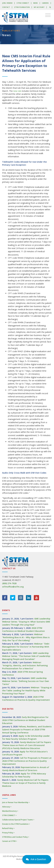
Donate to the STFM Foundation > (16, 824)
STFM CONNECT (23, 3)
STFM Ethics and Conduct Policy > (16, 837)
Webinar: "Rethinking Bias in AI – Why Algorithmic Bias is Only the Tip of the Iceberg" (26, 637)
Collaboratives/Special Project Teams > (18, 820)
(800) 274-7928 (9, 583)
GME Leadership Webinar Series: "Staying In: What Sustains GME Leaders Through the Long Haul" (26, 622)
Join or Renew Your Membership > (16, 802)
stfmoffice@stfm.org (13, 587)
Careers (45, 3)
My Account (39, 7)
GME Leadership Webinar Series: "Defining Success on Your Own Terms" (26, 681)
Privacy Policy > (8, 833)
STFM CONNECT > (9, 815)
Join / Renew (7, 3)
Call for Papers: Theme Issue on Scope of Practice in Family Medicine (25, 783)
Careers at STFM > (10, 841)
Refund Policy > (8, 828)
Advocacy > (7, 807)
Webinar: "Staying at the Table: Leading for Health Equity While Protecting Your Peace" (27, 690)
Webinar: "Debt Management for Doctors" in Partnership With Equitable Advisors (26, 647)
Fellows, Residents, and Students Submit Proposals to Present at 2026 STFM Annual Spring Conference (27, 730)
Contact (6, 7)
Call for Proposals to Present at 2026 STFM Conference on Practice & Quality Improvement (27, 761)
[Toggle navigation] (48, 15)
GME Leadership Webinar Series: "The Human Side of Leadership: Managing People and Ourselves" (26, 656)
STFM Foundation (22, 7)
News (35, 3)
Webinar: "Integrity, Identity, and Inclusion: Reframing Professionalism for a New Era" (25, 665)
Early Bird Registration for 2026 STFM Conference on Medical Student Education (25, 720)
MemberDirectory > (10, 811)
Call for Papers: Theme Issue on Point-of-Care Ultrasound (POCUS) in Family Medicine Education (27, 745)
